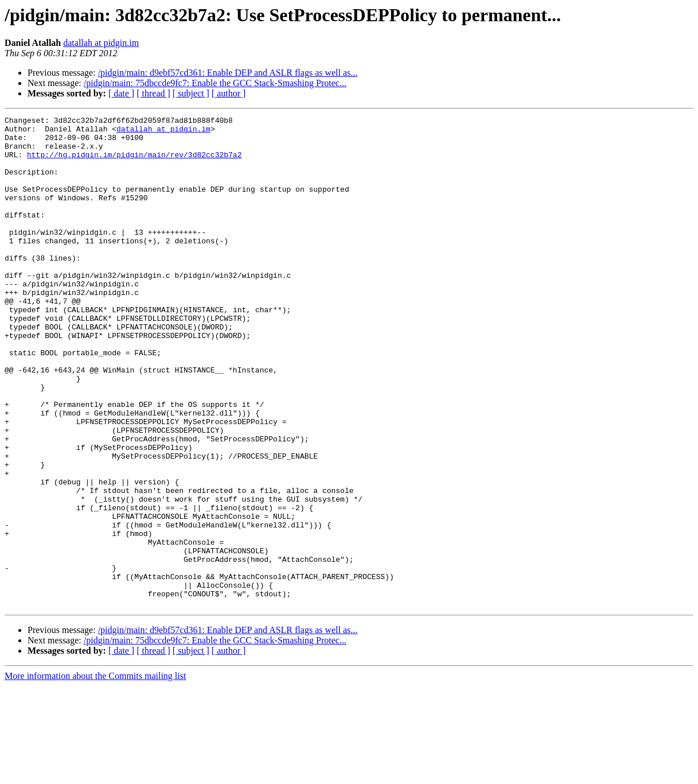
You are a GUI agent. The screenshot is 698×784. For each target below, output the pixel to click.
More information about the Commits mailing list (95, 774)
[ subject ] (191, 93)
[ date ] (121, 93)
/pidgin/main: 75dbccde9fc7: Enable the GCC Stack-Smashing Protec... (215, 83)
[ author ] (229, 93)
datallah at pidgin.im (101, 43)
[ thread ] (153, 93)
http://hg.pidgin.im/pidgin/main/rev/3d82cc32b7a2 (134, 163)
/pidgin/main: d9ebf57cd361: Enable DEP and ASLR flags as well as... (228, 73)
